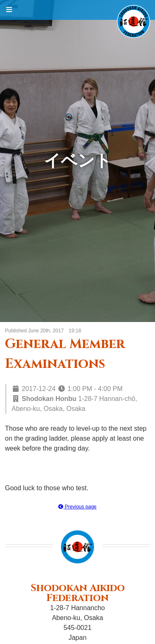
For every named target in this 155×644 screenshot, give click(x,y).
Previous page (77, 507)
